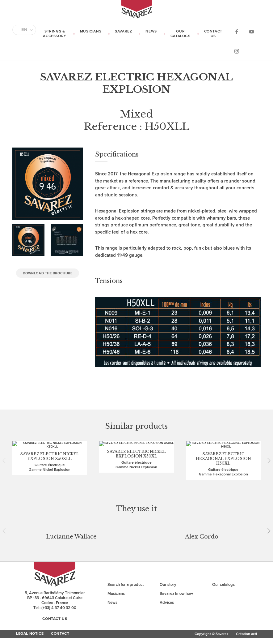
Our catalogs (181, 34)
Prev (6, 435)
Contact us (213, 34)
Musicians (91, 31)
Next (267, 435)
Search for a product (126, 496)
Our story (168, 496)
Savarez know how (176, 505)
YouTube (251, 31)
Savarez (123, 31)
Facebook (237, 31)
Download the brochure (48, 273)
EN (24, 30)
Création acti (246, 545)
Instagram (237, 51)
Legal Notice (30, 545)
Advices (167, 514)
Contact (60, 545)
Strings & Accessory (55, 34)
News (151, 31)
